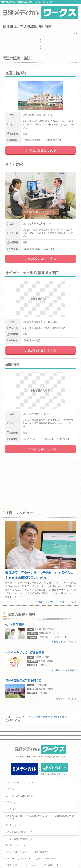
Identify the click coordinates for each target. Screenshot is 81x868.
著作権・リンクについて (17, 845)
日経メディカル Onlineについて (20, 796)
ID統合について (13, 825)
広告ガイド (11, 802)
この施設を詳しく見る (40, 150)
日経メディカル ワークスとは (19, 782)
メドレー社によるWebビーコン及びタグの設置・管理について (35, 859)
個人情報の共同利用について (19, 832)
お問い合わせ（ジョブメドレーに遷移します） (27, 852)
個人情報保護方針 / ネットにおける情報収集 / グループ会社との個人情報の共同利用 (40, 817)
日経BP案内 (11, 809)
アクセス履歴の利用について (19, 839)
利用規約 (10, 789)
